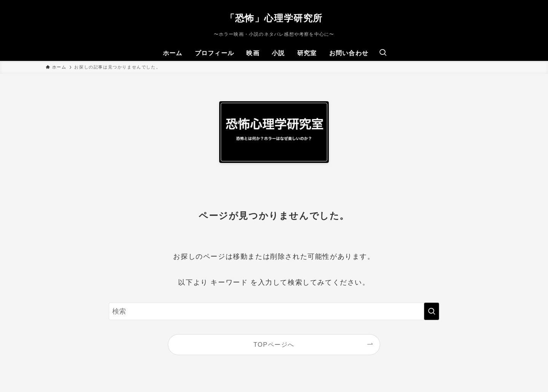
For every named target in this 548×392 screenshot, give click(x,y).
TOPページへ (274, 344)
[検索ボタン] (383, 53)
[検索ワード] (274, 311)
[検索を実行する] (432, 311)
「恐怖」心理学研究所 (274, 18)
